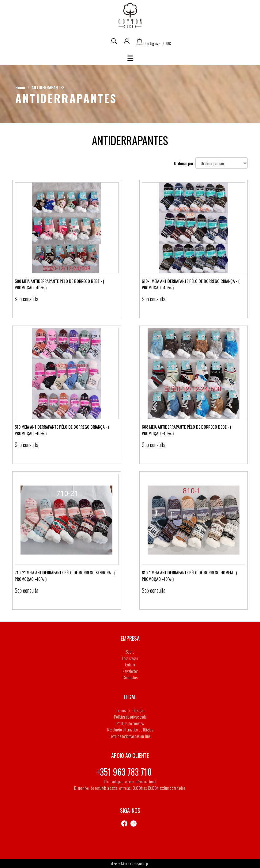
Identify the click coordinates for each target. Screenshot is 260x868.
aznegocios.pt (140, 864)
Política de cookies (130, 723)
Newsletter (130, 671)
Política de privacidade (130, 717)
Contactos (130, 677)
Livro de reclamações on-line (130, 736)
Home (20, 87)
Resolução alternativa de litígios (130, 729)
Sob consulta (26, 299)
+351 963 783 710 (124, 772)
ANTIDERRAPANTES (48, 87)
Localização (130, 658)
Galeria (130, 664)
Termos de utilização (130, 710)
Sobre (130, 652)
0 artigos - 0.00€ (154, 43)
